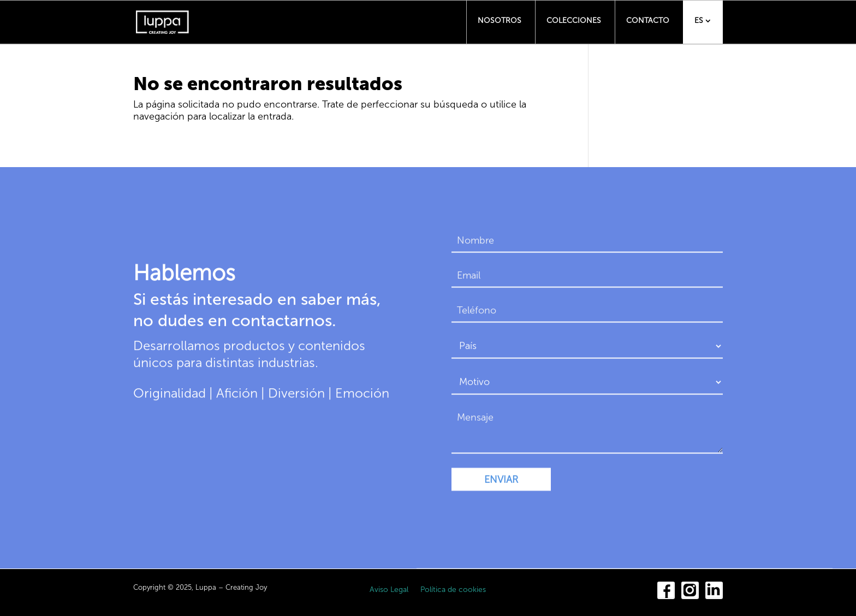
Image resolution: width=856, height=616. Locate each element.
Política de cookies (453, 590)
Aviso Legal (389, 590)
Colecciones (574, 20)
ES (699, 20)
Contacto (648, 20)
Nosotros (500, 20)
